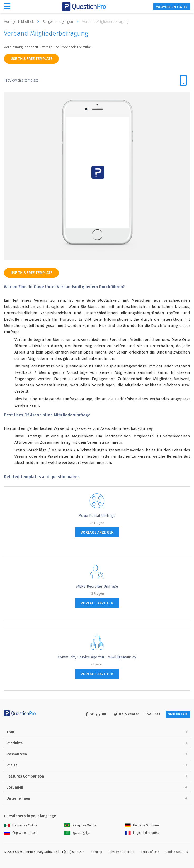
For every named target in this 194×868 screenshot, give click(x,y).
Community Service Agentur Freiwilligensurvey (97, 657)
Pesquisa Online (80, 825)
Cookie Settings (177, 852)
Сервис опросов (20, 833)
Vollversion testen (172, 7)
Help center (126, 714)
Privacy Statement (122, 852)
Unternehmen (18, 798)
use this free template (31, 59)
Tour (11, 732)
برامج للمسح (77, 833)
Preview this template (21, 80)
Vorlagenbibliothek (23, 22)
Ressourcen (17, 754)
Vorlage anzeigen (97, 533)
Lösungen (15, 787)
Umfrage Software (142, 825)
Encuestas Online (21, 825)
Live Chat (152, 714)
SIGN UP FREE (178, 714)
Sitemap (96, 852)
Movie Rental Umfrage (97, 516)
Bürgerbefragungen (62, 22)
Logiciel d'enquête (142, 833)
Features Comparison (25, 776)
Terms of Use (150, 852)
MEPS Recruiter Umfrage (97, 586)
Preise (12, 765)
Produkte (15, 743)
